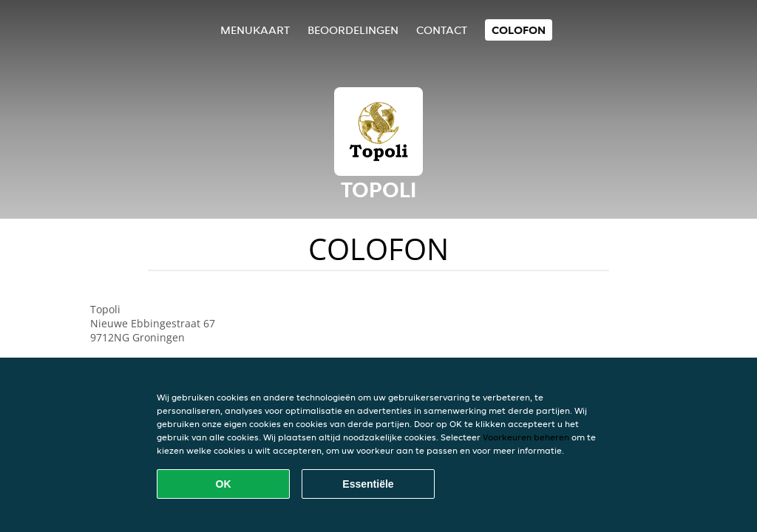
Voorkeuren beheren (526, 437)
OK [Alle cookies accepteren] (224, 484)
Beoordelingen (353, 30)
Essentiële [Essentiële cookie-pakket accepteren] (368, 484)
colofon (519, 30)
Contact (442, 30)
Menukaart (255, 30)
